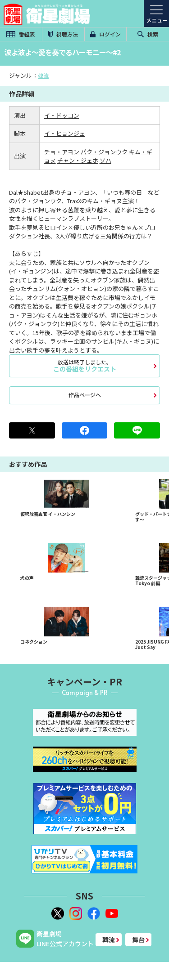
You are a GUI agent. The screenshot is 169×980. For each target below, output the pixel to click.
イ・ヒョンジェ (65, 133)
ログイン (105, 34)
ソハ (105, 160)
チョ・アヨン (62, 152)
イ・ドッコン (62, 115)
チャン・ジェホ (78, 160)
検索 (148, 34)
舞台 (138, 940)
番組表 (21, 34)
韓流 (43, 75)
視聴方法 (63, 34)
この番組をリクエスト (84, 366)
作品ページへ (85, 395)
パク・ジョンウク (104, 152)
